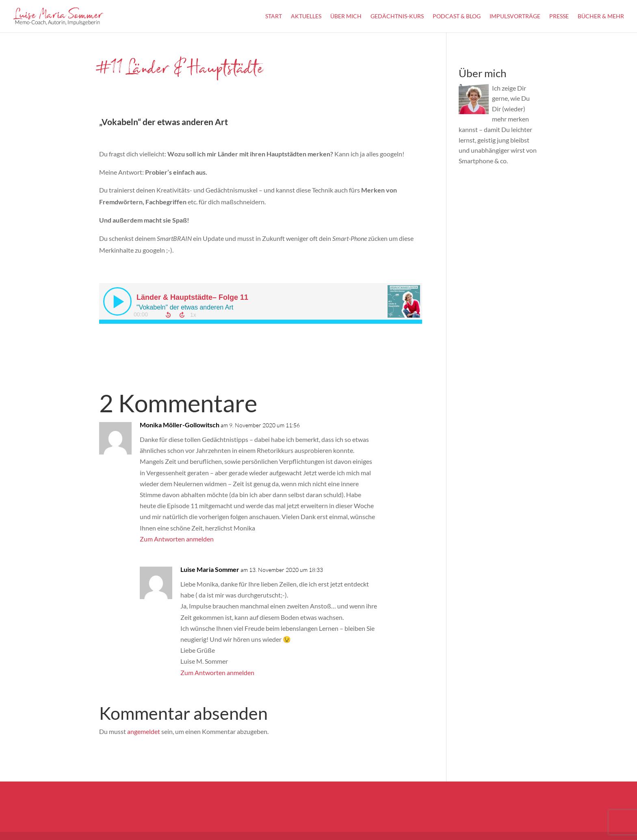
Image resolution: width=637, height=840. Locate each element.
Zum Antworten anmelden (177, 539)
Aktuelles (306, 16)
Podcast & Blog (457, 16)
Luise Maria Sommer (210, 569)
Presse (559, 16)
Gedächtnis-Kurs (397, 16)
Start (274, 16)
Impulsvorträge (515, 16)
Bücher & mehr (601, 16)
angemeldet (144, 731)
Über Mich (346, 16)
